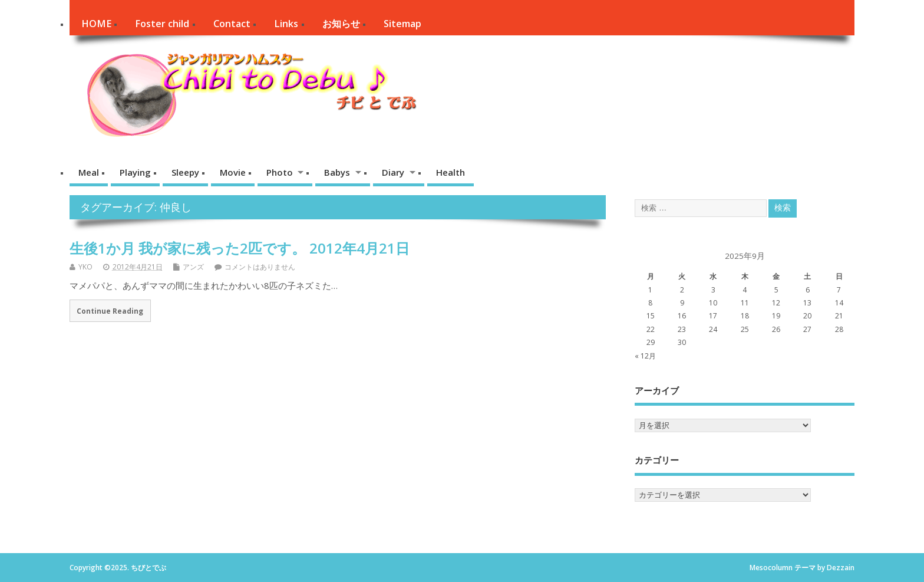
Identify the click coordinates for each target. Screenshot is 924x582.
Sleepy (185, 172)
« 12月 (645, 356)
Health (451, 172)
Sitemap (402, 24)
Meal (89, 172)
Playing (135, 172)
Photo (280, 172)
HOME (96, 24)
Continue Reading (110, 311)
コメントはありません (260, 267)
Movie (233, 172)
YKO (85, 267)
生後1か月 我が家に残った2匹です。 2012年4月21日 (240, 248)
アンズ (193, 267)
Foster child (162, 24)
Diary (393, 172)
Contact (232, 24)
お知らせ (341, 24)
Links (286, 24)
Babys (337, 172)
